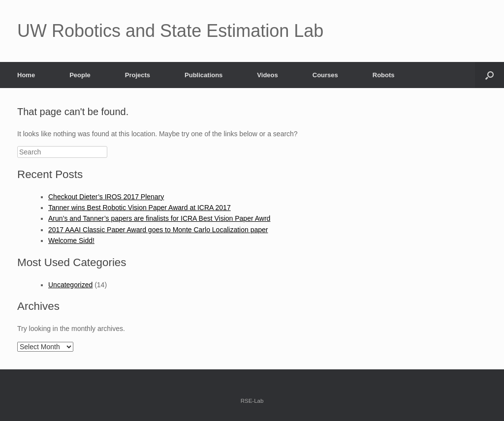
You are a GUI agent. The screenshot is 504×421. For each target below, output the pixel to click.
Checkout (64, 197)
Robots (384, 75)
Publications (204, 75)
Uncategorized (70, 285)
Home (26, 75)
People (80, 75)
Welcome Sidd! (71, 241)
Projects (138, 75)
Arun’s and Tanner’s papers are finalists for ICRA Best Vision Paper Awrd (159, 218)
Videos (267, 75)
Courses (325, 75)
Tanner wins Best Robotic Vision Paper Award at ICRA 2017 (140, 208)
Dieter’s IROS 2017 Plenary (122, 197)
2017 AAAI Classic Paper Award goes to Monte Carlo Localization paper (158, 230)
